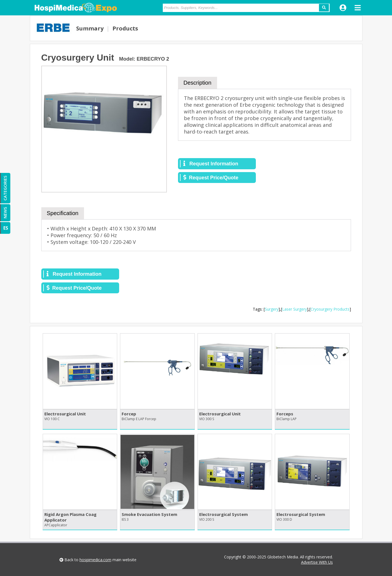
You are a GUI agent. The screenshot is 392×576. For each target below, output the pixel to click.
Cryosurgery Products (330, 309)
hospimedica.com (95, 560)
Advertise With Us (317, 562)
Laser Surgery (294, 309)
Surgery (272, 309)
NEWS (5, 213)
